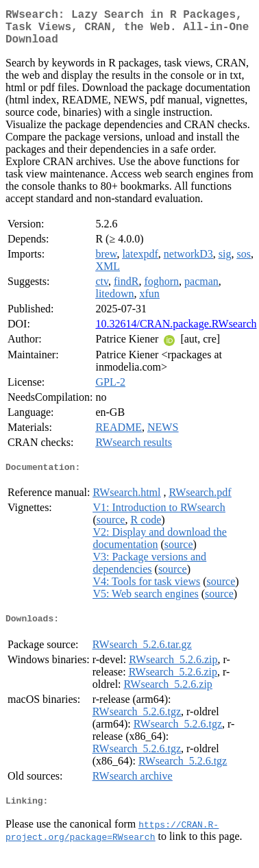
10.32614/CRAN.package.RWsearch (176, 332)
